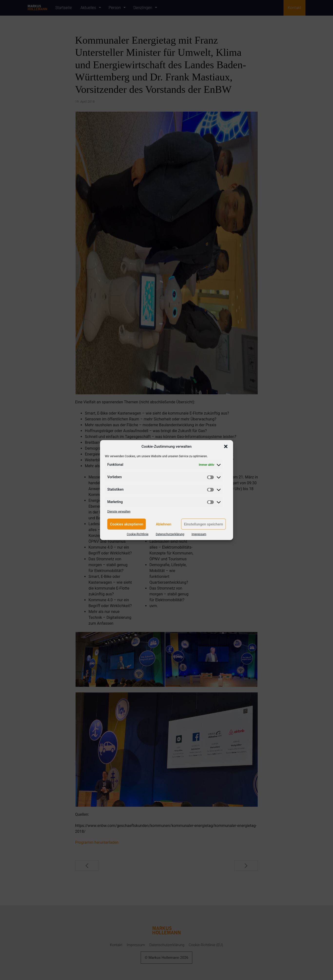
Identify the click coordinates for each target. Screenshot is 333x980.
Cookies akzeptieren (127, 524)
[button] (226, 446)
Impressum (199, 534)
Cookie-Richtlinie (138, 534)
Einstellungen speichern (204, 524)
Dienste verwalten (119, 512)
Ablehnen (163, 524)
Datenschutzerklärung (170, 534)
